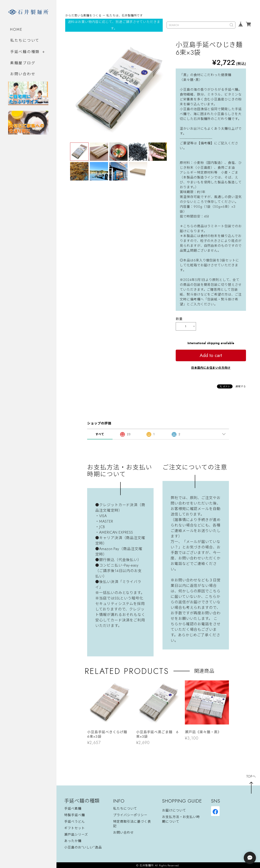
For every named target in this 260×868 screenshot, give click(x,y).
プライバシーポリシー (130, 814)
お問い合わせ (23, 74)
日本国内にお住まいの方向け (211, 367)
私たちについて (25, 40)
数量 (179, 319)
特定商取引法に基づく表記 (132, 823)
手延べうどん (74, 821)
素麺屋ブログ (23, 63)
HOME (16, 29)
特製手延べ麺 (74, 814)
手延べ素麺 (73, 808)
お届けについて (174, 810)
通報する (241, 386)
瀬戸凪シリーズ (76, 834)
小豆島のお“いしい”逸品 (83, 847)
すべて (100, 433)
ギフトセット (74, 827)
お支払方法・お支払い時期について (181, 818)
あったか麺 (73, 840)
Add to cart (211, 355)
